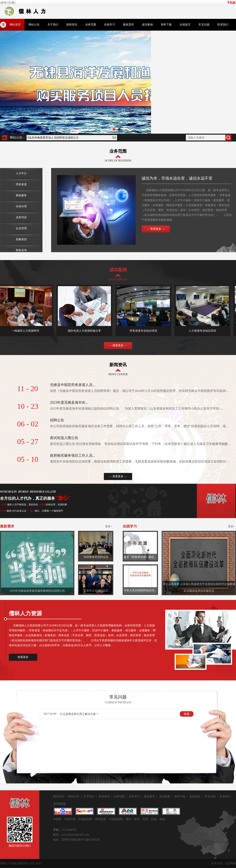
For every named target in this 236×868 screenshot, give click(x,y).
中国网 (57, 819)
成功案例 (147, 25)
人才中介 (21, 173)
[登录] (4, 3)
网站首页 (15, 25)
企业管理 (21, 228)
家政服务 (21, 195)
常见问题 (204, 25)
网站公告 (34, 25)
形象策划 (21, 239)
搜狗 (128, 819)
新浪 (137, 819)
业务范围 (91, 25)
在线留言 (185, 25)
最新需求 (128, 25)
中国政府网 (85, 819)
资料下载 (166, 25)
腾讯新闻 (100, 819)
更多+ (109, 526)
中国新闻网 (116, 819)
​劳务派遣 (21, 184)
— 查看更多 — (156, 229)
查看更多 (23, 657)
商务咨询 (21, 250)
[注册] (12, 3)
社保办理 (21, 206)
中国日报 (70, 819)
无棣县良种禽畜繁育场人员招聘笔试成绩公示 (52, 138)
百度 (145, 819)
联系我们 (223, 25)
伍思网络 (230, 863)
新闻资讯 (72, 25)
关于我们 (53, 25)
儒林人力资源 (8, 863)
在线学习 (110, 25)
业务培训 (21, 217)
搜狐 (162, 819)
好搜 (154, 819)
